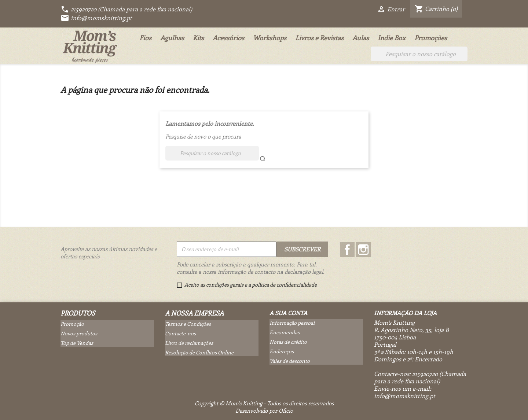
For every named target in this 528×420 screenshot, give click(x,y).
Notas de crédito (288, 342)
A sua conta (288, 313)
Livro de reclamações (189, 343)
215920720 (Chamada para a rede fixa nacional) (126, 9)
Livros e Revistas (319, 38)
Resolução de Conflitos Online (199, 352)
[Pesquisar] (419, 54)
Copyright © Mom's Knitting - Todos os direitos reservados (264, 403)
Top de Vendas (77, 343)
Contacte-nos (180, 333)
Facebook (347, 250)
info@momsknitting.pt (96, 18)
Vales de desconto (290, 361)
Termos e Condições (188, 324)
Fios (145, 38)
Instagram (363, 250)
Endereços (282, 351)
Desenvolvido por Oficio (264, 410)
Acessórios (228, 38)
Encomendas (285, 332)
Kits (198, 38)
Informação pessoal (292, 323)
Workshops (270, 38)
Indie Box (392, 38)
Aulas (361, 38)
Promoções (431, 38)
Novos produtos (79, 333)
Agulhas (172, 38)
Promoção (72, 324)
